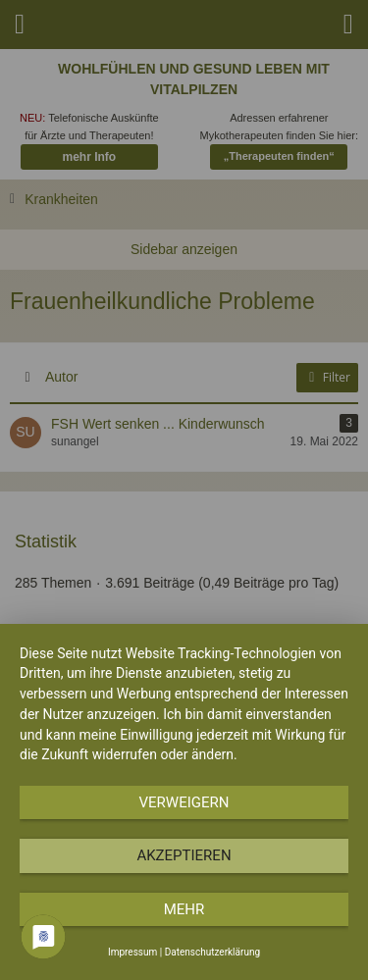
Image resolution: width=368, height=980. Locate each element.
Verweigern (184, 802)
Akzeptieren (184, 855)
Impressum (132, 952)
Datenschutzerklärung (212, 952)
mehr (184, 909)
